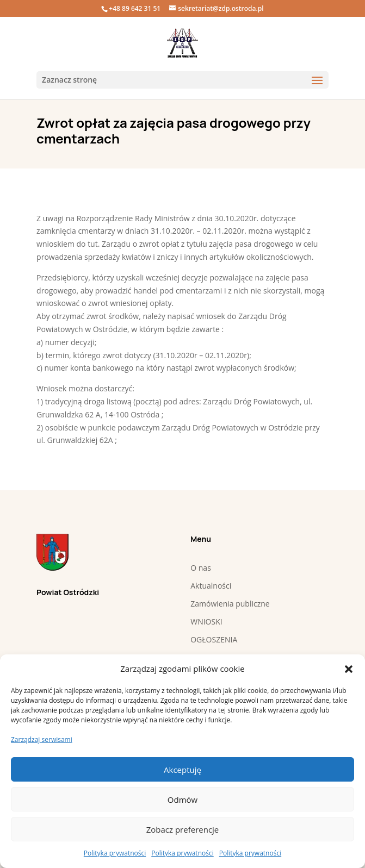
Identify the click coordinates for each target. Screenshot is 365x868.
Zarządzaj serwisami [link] (42, 739)
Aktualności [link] (211, 586)
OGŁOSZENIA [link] (214, 639)
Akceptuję (182, 770)
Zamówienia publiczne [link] (230, 604)
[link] (182, 43)
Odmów (182, 800)
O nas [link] (201, 568)
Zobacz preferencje (183, 829)
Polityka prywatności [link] (115, 853)
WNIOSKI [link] (206, 622)
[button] (349, 669)
